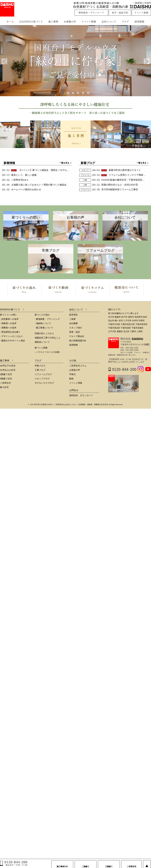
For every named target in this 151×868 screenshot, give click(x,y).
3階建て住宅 (6, 379)
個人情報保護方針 (78, 341)
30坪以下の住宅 (8, 366)
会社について (109, 22)
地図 (147, 344)
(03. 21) (115, 185)
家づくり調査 (41, 348)
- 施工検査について (44, 328)
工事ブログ (40, 370)
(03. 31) (46, 170)
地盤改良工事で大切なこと (48, 338)
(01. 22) (22, 189)
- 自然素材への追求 (9, 319)
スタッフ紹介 (76, 328)
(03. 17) (20, 175)
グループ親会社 (77, 336)
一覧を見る (64, 163)
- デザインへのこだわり (11, 336)
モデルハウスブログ (44, 383)
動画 (71, 379)
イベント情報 (88, 22)
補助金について (42, 342)
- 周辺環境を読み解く (10, 332)
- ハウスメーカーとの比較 (47, 352)
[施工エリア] (114, 309)
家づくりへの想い (9, 315)
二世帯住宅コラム (78, 366)
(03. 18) (115, 189)
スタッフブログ (42, 379)
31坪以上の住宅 (8, 370)
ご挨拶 (72, 319)
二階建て (86, 864)
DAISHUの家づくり (31, 22)
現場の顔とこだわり (44, 333)
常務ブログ (40, 366)
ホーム (9, 22)
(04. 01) (117, 170)
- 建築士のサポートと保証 (13, 341)
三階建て (109, 864)
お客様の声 (70, 22)
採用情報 (142, 22)
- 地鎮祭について (43, 323)
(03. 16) (15, 180)
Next (147, 61)
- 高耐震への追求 (8, 323)
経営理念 (73, 315)
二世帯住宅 (5, 383)
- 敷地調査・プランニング (47, 319)
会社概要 (73, 323)
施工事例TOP (62, 864)
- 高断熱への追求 (8, 328)
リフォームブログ (43, 374)
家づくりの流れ (42, 315)
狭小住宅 (4, 387)
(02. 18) (34, 185)
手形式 (72, 374)
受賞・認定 (75, 332)
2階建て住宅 (6, 374)
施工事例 (54, 22)
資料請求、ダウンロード (81, 395)
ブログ (126, 22)
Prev (4, 61)
